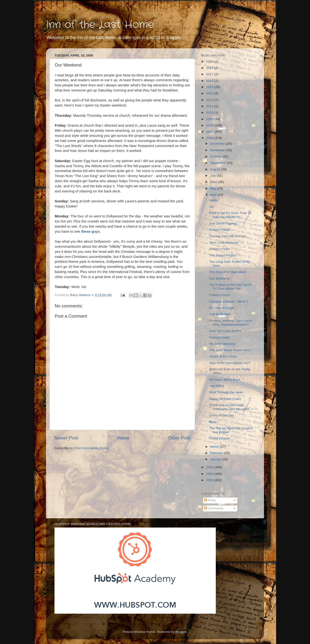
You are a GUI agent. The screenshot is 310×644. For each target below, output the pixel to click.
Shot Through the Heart (226, 392)
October (216, 156)
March (215, 447)
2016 (210, 81)
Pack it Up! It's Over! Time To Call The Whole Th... (230, 215)
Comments (214, 508)
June (214, 182)
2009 (210, 119)
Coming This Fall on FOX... (229, 236)
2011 (210, 106)
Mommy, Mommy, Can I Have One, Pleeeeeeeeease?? (231, 323)
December (218, 144)
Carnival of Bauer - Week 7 (229, 301)
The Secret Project (223, 255)
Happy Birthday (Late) (225, 399)
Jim (212, 207)
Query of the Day (222, 415)
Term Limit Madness (224, 243)
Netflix (214, 200)
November (218, 150)
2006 (210, 138)
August (216, 169)
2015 (210, 87)
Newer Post (66, 438)
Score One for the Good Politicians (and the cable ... (231, 407)
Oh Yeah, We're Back (225, 380)
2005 (210, 467)
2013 (210, 93)
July (213, 176)
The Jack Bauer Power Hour (230, 350)
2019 (210, 68)
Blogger (181, 632)
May (213, 188)
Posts (210, 500)
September (218, 163)
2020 (210, 62)
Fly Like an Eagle (222, 308)
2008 (210, 125)
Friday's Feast (219, 230)
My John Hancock (222, 344)
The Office (217, 386)
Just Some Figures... (224, 223)
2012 (210, 100)
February (217, 453)
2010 (210, 112)
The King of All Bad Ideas (228, 272)
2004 (210, 474)
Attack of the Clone (223, 356)
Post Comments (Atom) (92, 448)
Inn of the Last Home (100, 25)
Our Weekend (219, 278)
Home (123, 438)
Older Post (179, 438)
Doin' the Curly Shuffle (225, 331)
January (216, 459)
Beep (213, 422)
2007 (210, 132)
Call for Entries (220, 314)
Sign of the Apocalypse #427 (230, 363)
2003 (210, 480)
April (214, 195)
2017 (210, 74)
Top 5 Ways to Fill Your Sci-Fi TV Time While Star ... (230, 287)
